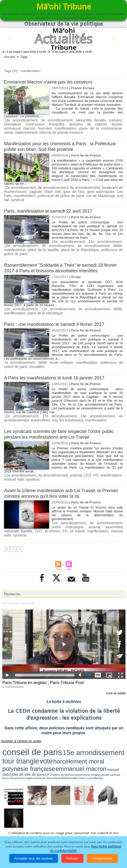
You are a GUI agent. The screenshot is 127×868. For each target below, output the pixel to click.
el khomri (32, 518)
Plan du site (59, 804)
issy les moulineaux (63, 408)
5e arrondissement (49, 120)
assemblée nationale (105, 514)
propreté (106, 736)
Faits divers (14, 820)
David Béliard (40, 738)
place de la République (50, 243)
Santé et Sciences (62, 820)
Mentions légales (90, 828)
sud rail (103, 194)
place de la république (42, 302)
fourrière (10, 128)
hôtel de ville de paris (79, 736)
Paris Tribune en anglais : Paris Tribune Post (40, 665)
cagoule (33, 190)
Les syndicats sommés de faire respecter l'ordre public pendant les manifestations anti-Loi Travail (63, 422)
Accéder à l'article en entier (18, 722)
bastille (9, 518)
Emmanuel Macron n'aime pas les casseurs (51, 82)
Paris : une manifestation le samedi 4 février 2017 (57, 313)
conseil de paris (18, 730)
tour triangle (78, 731)
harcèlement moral (109, 731)
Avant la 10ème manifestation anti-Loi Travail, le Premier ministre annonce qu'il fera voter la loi (56, 480)
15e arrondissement (51, 731)
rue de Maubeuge (83, 194)
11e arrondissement (100, 236)
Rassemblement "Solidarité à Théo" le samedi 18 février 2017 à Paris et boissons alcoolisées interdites (61, 257)
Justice (36, 820)
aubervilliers (38, 408)
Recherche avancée (17, 585)
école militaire (54, 351)
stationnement (100, 128)
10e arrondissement (19, 186)
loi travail (53, 518)
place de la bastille (18, 243)
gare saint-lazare (93, 190)
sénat (83, 128)
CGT (88, 463)
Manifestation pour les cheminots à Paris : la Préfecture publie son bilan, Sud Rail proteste (53, 145)
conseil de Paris (30, 738)
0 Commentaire (12, 668)
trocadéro (20, 355)
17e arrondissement (59, 404)
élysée (84, 124)
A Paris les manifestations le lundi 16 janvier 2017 (57, 366)
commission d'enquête (21, 124)
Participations (59, 828)
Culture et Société (100, 813)
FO (97, 463)
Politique (31, 813)
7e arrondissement (18, 351)
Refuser (72, 858)
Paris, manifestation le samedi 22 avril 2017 (51, 205)
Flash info (49, 190)
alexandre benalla (78, 120)
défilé (96, 239)
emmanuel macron (107, 124)
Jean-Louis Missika (56, 738)
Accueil (9, 57)
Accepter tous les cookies (34, 858)
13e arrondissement (19, 120)
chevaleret (114, 120)
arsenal (76, 463)
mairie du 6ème (98, 736)
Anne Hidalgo (114, 736)
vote (92, 731)
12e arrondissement (21, 404)
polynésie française (16, 735)
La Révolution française (24, 828)
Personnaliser (102, 858)
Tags (24, 57)
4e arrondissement (75, 239)
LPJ (90, 736)
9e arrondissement (85, 186)
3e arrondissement (44, 239)
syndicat (116, 194)
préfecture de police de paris (47, 194)
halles (47, 738)
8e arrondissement (53, 186)
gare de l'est (68, 190)
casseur (99, 120)
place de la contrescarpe (59, 128)
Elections (89, 820)
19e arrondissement (97, 404)
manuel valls (13, 467)
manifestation (28, 128)
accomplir (21, 738)
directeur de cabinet (59, 124)
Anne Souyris (13, 738)
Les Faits (115, 190)
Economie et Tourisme (62, 813)
